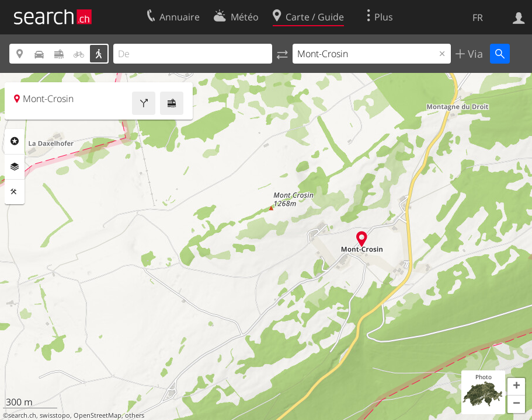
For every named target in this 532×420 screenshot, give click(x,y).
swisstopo (55, 415)
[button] (516, 387)
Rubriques (15, 141)
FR (478, 17)
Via (474, 54)
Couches (15, 167)
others (135, 415)
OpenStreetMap (98, 415)
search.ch (22, 415)
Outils (15, 192)
